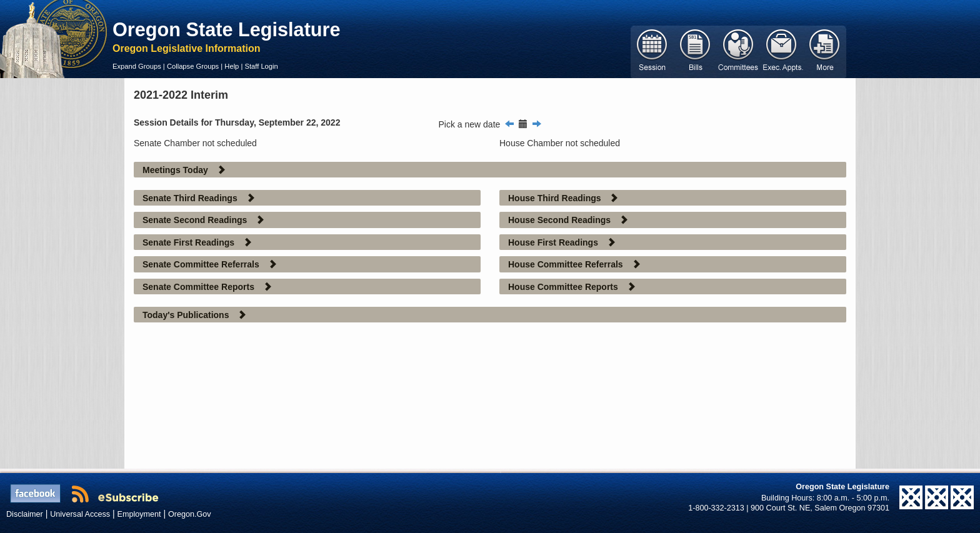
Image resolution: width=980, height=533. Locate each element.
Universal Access (80, 514)
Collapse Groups (193, 66)
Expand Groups (137, 66)
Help (232, 66)
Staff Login (261, 66)
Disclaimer (25, 514)
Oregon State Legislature (227, 29)
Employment (139, 514)
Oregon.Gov (190, 514)
